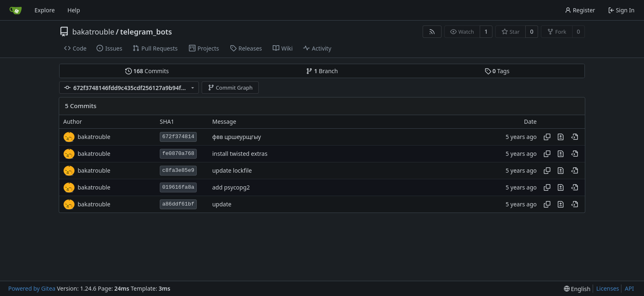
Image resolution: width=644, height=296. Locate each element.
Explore (45, 10)
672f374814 (178, 137)
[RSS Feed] (432, 32)
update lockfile (232, 170)
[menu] (577, 289)
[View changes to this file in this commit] (561, 137)
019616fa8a (178, 187)
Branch (322, 71)
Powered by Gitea (32, 288)
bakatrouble (93, 32)
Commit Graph (230, 88)
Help (74, 10)
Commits (147, 71)
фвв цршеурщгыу (237, 137)
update (222, 204)
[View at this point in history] (575, 137)
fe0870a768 (178, 154)
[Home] (16, 10)
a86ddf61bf (178, 204)
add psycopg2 (231, 187)
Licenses (608, 288)
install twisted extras (240, 154)
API (629, 288)
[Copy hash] (547, 137)
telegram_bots (146, 32)
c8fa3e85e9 (178, 170)
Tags (497, 71)
